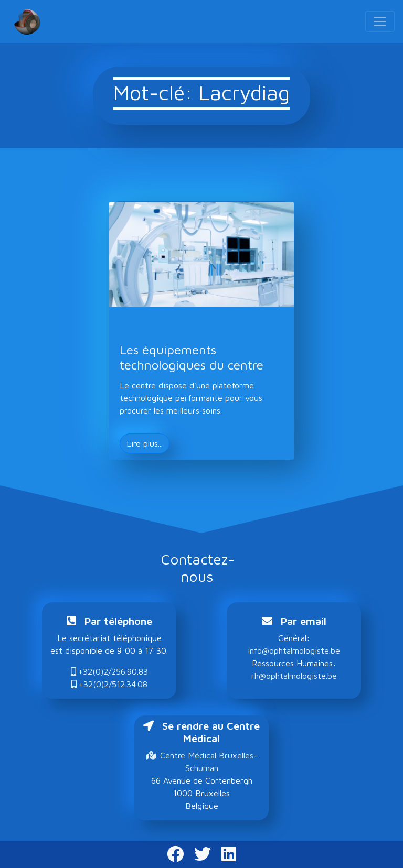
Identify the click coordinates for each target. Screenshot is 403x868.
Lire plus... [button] (145, 443)
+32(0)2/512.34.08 (109, 684)
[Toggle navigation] (380, 21)
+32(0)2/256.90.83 (109, 671)
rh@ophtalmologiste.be (294, 676)
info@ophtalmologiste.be (294, 650)
